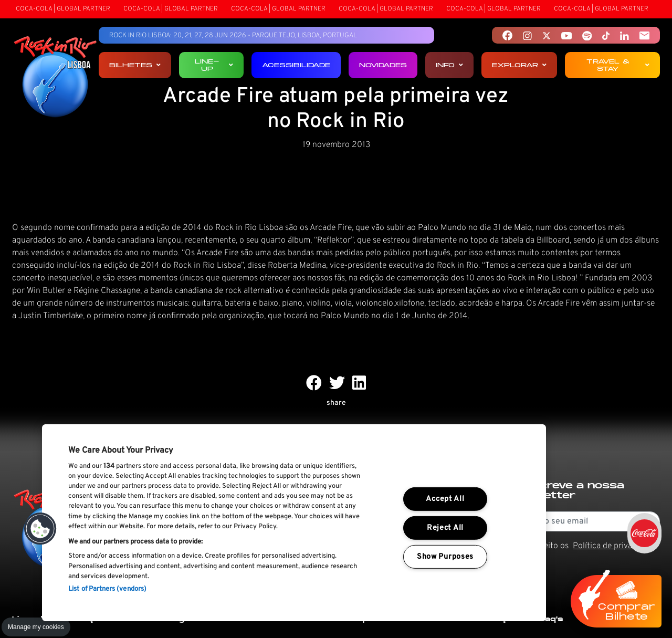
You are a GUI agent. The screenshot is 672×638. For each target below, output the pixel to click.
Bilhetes (135, 65)
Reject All (445, 528)
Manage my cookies (36, 627)
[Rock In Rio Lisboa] (55, 78)
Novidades (383, 65)
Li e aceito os (588, 546)
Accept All (445, 499)
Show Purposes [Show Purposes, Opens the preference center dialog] (445, 557)
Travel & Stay (618, 65)
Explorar (519, 65)
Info (449, 65)
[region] (294, 523)
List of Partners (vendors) (107, 589)
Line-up (214, 65)
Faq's (552, 619)
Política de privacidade (615, 546)
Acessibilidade (296, 65)
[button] (40, 529)
